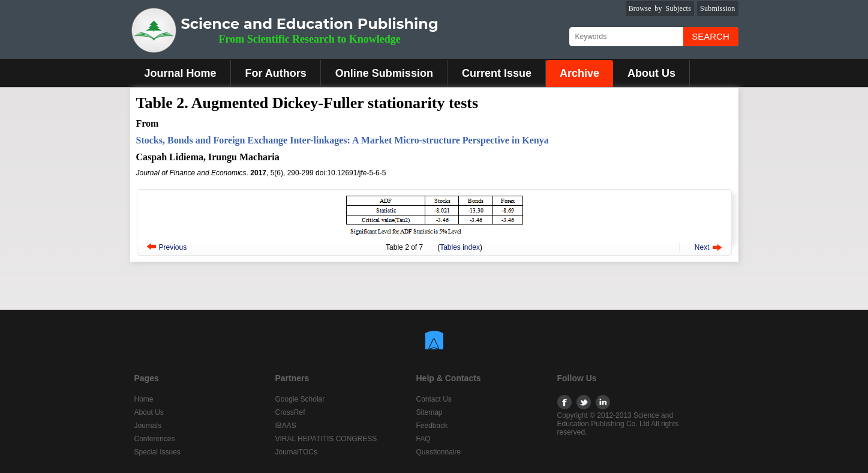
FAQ (424, 439)
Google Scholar (300, 399)
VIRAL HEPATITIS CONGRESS (326, 439)
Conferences (155, 439)
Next (702, 247)
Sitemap (430, 412)
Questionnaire (439, 452)
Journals (148, 426)
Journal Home (181, 73)
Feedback (432, 426)
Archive (579, 73)
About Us (651, 73)
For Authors (276, 73)
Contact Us (434, 399)
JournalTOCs (296, 452)
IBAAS (286, 426)
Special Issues (157, 452)
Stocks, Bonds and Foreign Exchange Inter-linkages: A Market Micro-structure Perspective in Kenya (343, 140)
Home (144, 399)
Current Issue (497, 73)
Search (711, 36)
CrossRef (290, 412)
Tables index (460, 247)
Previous (173, 247)
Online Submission (384, 73)
